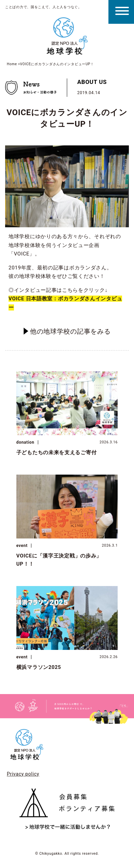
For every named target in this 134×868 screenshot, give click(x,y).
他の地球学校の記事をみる (67, 331)
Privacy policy (23, 774)
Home (12, 64)
